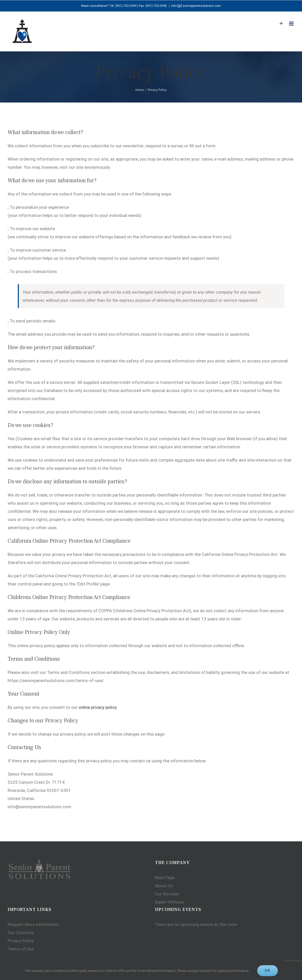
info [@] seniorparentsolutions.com (195, 6)
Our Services (166, 894)
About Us (163, 886)
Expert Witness (168, 902)
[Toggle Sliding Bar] (279, 24)
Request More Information (33, 924)
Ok (268, 971)
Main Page (164, 878)
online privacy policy (98, 707)
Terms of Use (21, 949)
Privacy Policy (21, 941)
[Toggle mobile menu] (289, 24)
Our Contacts (21, 933)
